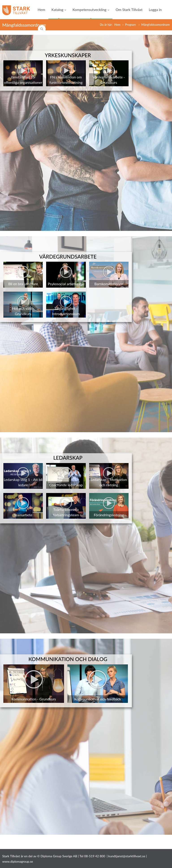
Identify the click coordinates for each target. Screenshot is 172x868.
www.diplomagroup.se (18, 861)
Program (131, 25)
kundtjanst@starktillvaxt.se (127, 856)
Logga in (155, 9)
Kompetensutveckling (91, 9)
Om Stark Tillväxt (129, 9)
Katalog (59, 9)
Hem (41, 9)
